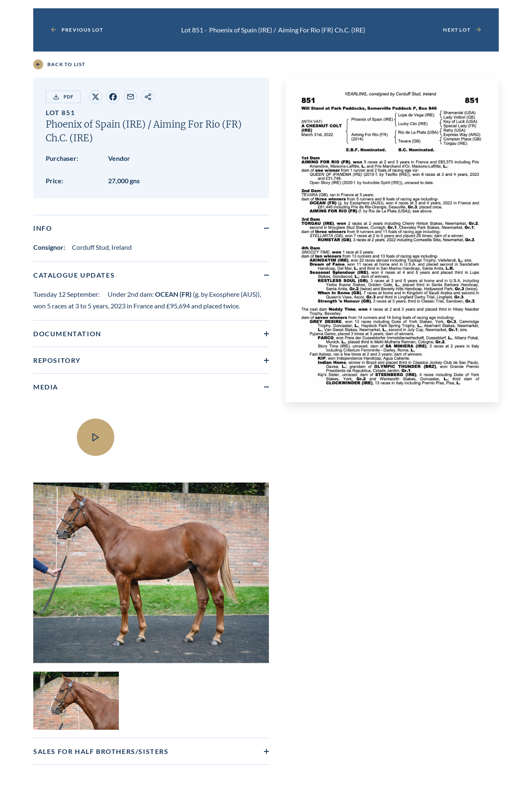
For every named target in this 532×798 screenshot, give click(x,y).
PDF (63, 97)
